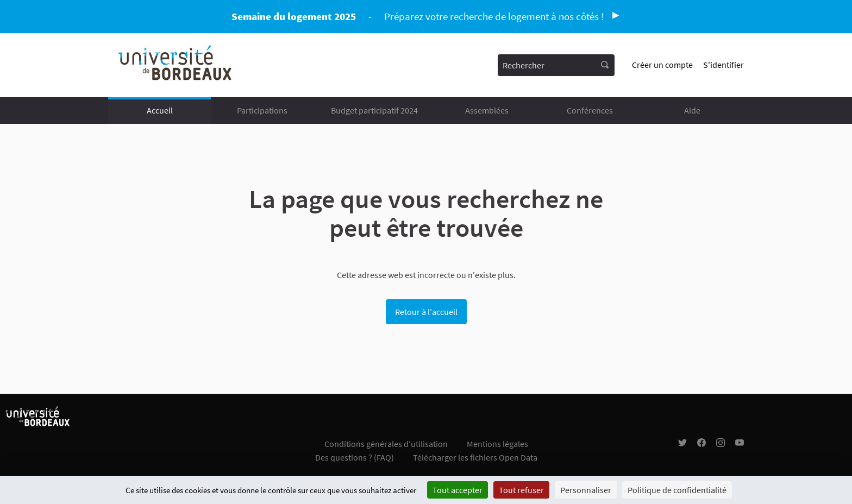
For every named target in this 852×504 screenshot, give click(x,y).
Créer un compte (662, 65)
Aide (692, 110)
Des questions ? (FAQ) (355, 457)
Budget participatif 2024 (374, 110)
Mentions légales (497, 444)
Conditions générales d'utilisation (386, 444)
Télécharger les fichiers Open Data (475, 457)
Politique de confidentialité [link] (677, 490)
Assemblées (487, 110)
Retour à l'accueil (426, 312)
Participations (262, 110)
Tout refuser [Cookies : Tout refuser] (521, 490)
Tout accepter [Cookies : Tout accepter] (458, 490)
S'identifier (723, 65)
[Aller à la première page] (176, 65)
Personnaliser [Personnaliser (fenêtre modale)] (586, 490)
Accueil (160, 110)
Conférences (590, 110)
